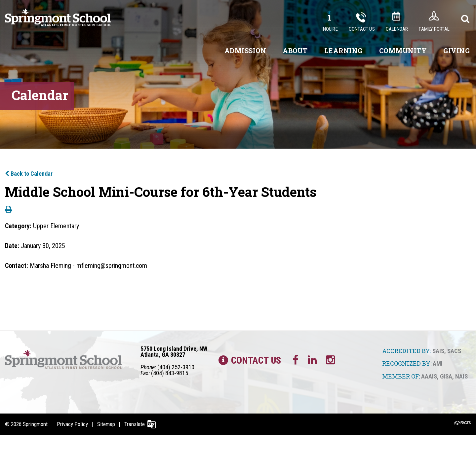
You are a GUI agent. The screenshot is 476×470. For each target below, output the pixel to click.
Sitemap (106, 424)
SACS (454, 351)
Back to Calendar (29, 174)
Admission (245, 51)
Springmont (35, 424)
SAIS (438, 351)
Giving (456, 51)
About (295, 51)
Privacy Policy (72, 424)
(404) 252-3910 (176, 367)
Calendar (397, 29)
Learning (343, 51)
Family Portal (434, 29)
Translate (135, 424)
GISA (446, 376)
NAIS (461, 376)
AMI (438, 363)
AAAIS (429, 376)
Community (403, 51)
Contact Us (362, 29)
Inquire (330, 29)
